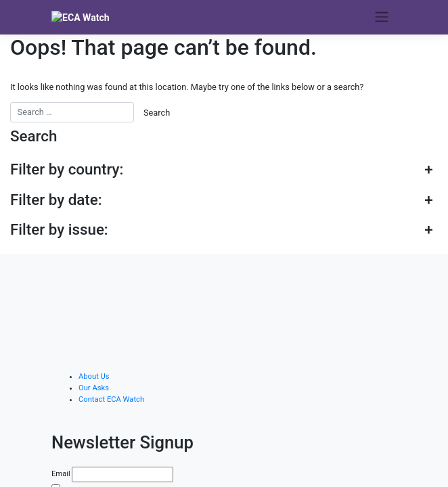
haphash (320, 478)
